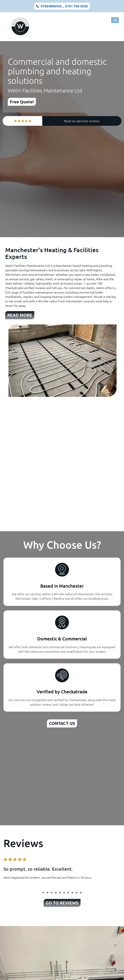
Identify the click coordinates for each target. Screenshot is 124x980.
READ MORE (20, 315)
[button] (43, 893)
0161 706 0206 (76, 6)
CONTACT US (62, 723)
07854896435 (51, 6)
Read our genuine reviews (82, 121)
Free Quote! (22, 102)
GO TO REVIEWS (62, 903)
